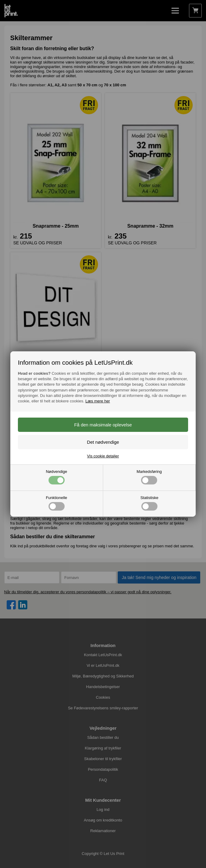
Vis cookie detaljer (103, 456)
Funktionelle (56, 503)
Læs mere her (98, 401)
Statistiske (149, 503)
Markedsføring (149, 477)
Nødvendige (56, 477)
